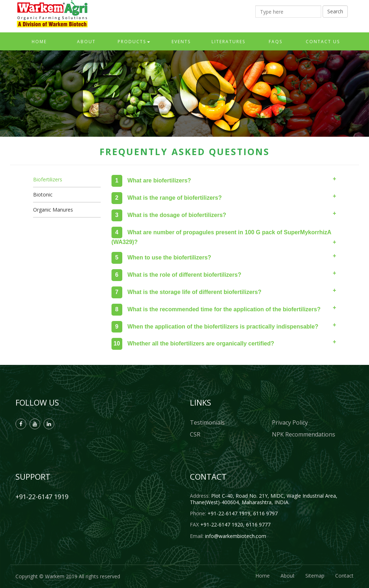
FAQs (276, 41)
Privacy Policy (290, 422)
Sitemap (315, 576)
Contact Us (323, 41)
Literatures (229, 41)
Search (335, 11)
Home (39, 41)
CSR (195, 434)
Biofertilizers (48, 179)
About (86, 41)
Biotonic (43, 195)
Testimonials (207, 422)
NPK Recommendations (304, 434)
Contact (344, 576)
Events (181, 41)
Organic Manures (53, 210)
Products (134, 41)
